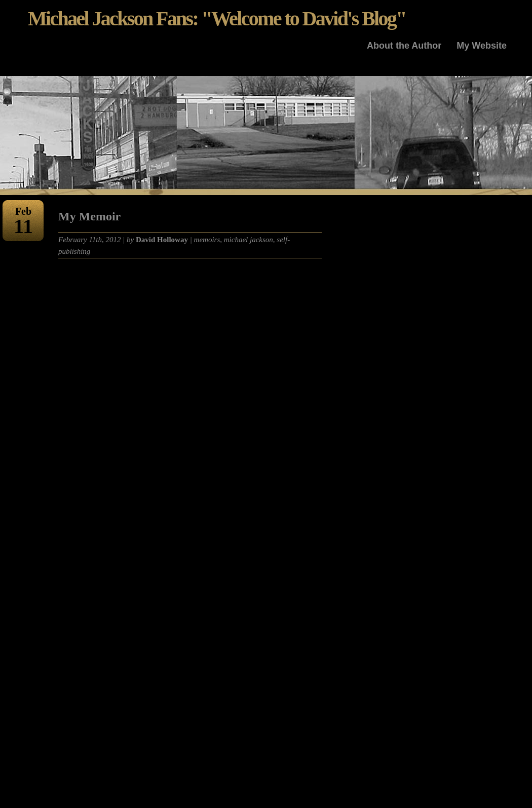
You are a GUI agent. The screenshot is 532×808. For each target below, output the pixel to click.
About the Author (404, 46)
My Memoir (89, 216)
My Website (482, 46)
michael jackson (249, 240)
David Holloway (162, 240)
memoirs (207, 240)
